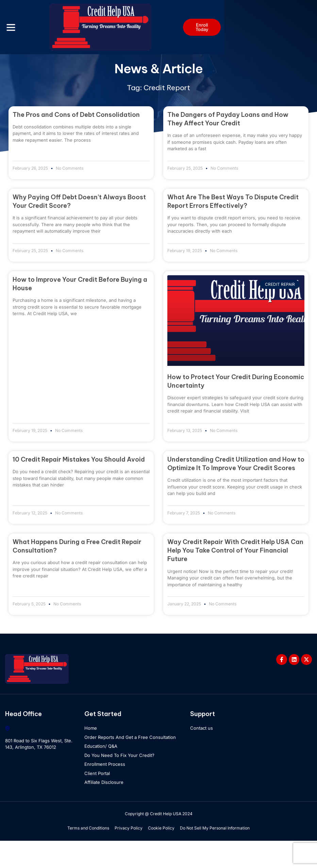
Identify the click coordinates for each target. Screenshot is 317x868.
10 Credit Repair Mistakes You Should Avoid (79, 486)
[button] (15, 27)
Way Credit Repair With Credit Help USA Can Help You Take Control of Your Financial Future (235, 577)
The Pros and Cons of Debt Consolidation (76, 140)
